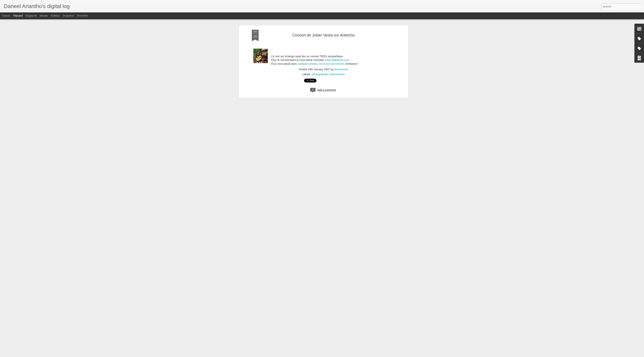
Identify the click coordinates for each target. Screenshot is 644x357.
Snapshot (68, 16)
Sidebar (55, 16)
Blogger (346, 355)
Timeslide (82, 16)
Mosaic (44, 16)
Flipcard (18, 16)
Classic (6, 16)
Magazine (31, 16)
